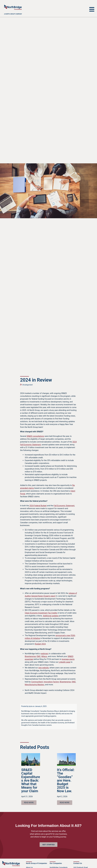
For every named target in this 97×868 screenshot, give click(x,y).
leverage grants (68, 659)
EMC (39, 656)
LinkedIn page (64, 662)
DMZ (74, 682)
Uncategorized (27, 385)
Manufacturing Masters (34, 685)
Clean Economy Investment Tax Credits (41, 613)
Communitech (37, 682)
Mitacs (44, 656)
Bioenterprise (30, 656)
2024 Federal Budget (38, 506)
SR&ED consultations (35, 436)
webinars (45, 654)
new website (44, 668)
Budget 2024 (40, 644)
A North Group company (13, 14)
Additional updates (51, 616)
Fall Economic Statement (64, 506)
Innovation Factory (51, 682)
